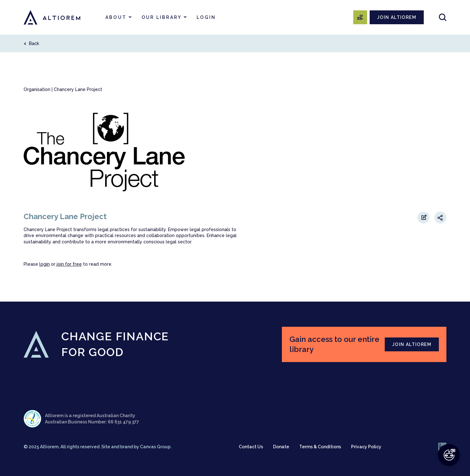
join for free (69, 264)
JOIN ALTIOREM (397, 17)
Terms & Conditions (320, 447)
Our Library (162, 17)
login (45, 264)
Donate (281, 447)
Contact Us (251, 447)
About (116, 17)
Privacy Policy (366, 447)
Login (206, 17)
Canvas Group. (156, 447)
